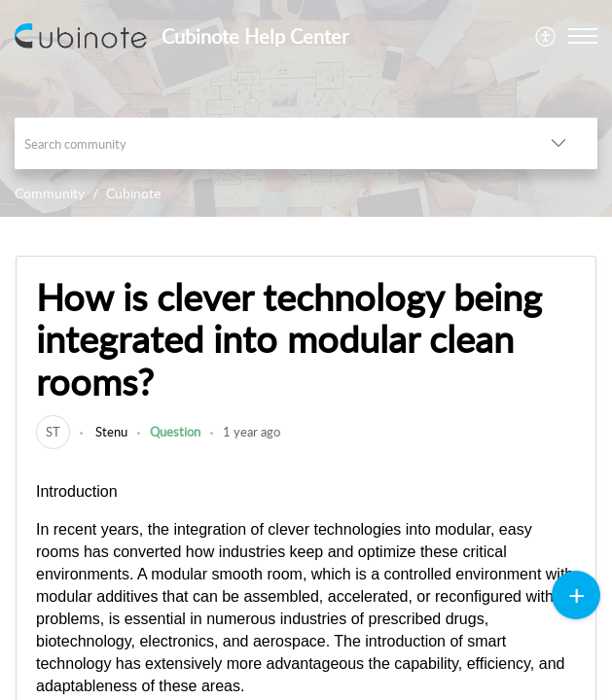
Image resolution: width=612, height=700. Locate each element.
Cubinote (133, 193)
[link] (53, 432)
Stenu (110, 432)
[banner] (306, 108)
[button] (546, 36)
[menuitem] (546, 36)
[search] (267, 143)
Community (50, 193)
